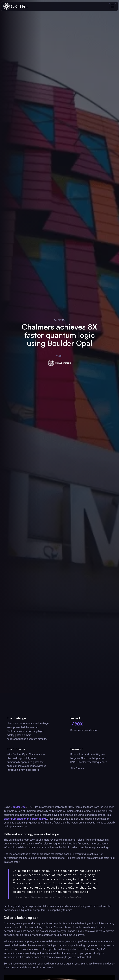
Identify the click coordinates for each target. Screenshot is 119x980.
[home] (16, 6)
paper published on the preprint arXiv (25, 819)
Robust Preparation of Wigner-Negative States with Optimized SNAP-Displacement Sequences (89, 758)
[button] (112, 6)
